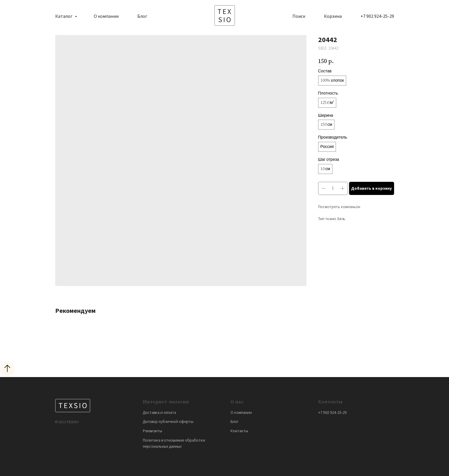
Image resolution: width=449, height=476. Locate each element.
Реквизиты (152, 431)
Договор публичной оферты (168, 421)
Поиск (299, 16)
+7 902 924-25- (330, 412)
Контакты (239, 431)
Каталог (64, 16)
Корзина (333, 16)
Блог (142, 16)
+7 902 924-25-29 (377, 16)
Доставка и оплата (160, 412)
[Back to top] (7, 369)
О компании (106, 16)
